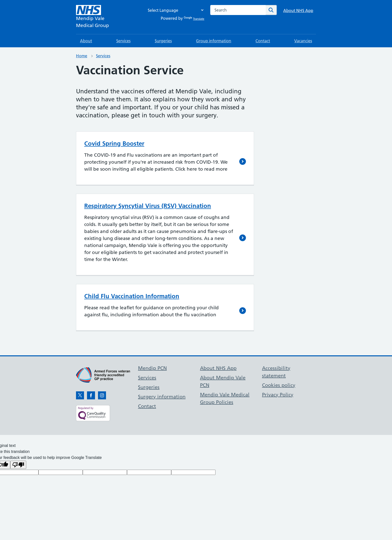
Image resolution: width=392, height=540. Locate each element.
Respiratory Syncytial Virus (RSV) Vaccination (148, 206)
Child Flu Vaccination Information (132, 296)
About (86, 41)
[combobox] (238, 10)
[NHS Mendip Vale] (92, 17)
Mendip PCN (152, 368)
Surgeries (163, 41)
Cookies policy (279, 385)
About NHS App (298, 11)
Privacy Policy (278, 395)
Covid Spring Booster (114, 144)
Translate (194, 19)
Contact (263, 41)
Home (82, 56)
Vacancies (303, 41)
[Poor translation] (18, 465)
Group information (214, 41)
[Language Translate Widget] (174, 10)
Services (123, 41)
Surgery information (162, 397)
